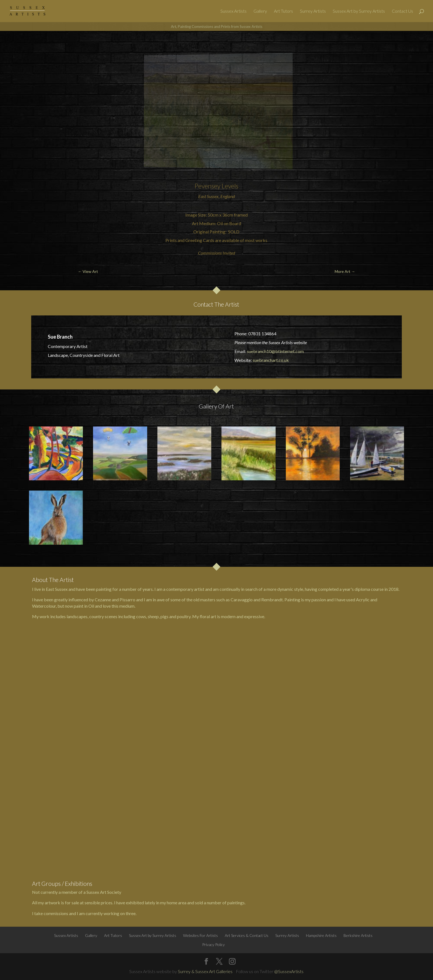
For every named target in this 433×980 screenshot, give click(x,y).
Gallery (260, 11)
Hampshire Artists (321, 935)
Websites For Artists (200, 935)
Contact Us (402, 11)
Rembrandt (272, 600)
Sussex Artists (233, 11)
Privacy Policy (213, 945)
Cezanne (103, 600)
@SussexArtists (289, 971)
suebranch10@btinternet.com (275, 351)
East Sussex (208, 196)
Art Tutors (283, 11)
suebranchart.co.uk (271, 360)
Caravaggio (242, 600)
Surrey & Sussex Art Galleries (205, 971)
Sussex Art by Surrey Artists (359, 11)
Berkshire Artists (358, 935)
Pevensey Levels (216, 186)
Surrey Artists (313, 11)
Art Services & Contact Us (247, 935)
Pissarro (127, 600)
